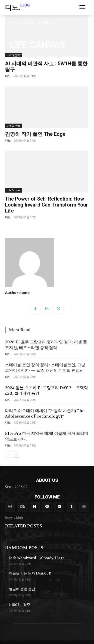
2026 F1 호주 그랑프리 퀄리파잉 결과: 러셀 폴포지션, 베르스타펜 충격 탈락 (46, 345)
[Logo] (17, 8)
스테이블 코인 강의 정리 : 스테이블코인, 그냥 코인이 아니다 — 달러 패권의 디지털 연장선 (45, 368)
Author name (17, 292)
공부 (39, 57)
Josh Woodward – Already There (37, 558)
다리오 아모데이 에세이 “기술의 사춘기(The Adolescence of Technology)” (45, 413)
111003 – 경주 (20, 605)
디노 (8, 76)
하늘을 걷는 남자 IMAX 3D (30, 573)
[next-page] (16, 454)
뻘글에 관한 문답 (22, 589)
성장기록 (28, 23)
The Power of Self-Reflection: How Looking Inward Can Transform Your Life (46, 205)
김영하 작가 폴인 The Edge (35, 134)
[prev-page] (8, 454)
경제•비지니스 (21, 57)
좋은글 (52, 57)
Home (14, 23)
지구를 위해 (70, 57)
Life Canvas (14, 126)
